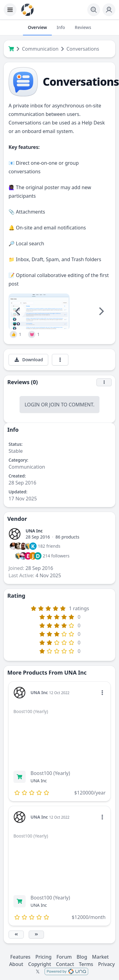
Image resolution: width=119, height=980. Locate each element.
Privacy (106, 964)
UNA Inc (34, 531)
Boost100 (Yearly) (50, 773)
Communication (40, 49)
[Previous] (18, 311)
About (16, 964)
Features (20, 957)
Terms (86, 964)
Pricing (43, 957)
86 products (67, 537)
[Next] (101, 311)
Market (101, 957)
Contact (65, 964)
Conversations (83, 49)
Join (54, 405)
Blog (82, 957)
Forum (64, 957)
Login (32, 405)
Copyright (40, 964)
